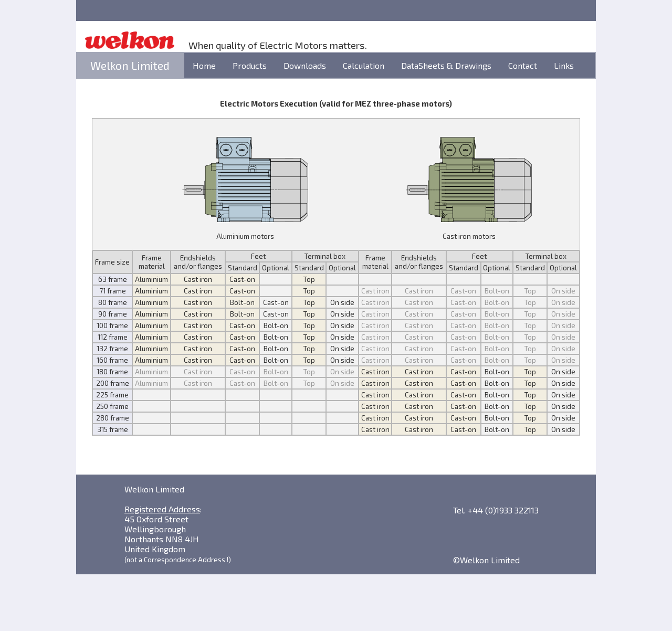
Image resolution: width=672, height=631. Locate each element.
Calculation (364, 65)
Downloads (305, 65)
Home (204, 65)
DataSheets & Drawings (446, 65)
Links (564, 65)
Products (250, 65)
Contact (523, 65)
